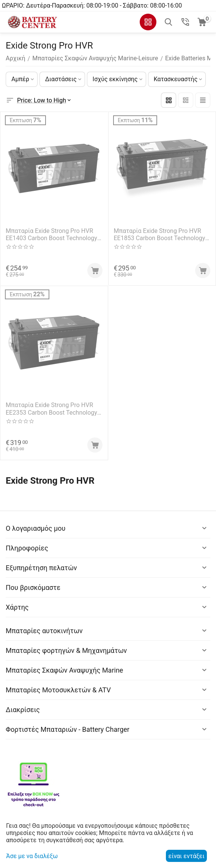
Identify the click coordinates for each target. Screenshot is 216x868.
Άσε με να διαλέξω (32, 856)
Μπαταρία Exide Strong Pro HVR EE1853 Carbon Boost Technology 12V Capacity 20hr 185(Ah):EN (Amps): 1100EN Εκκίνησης (160, 234)
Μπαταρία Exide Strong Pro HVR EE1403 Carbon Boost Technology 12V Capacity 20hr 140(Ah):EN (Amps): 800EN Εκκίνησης (51, 234)
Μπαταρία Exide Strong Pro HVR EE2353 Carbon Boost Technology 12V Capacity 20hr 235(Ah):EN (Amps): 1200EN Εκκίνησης (51, 409)
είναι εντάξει (187, 856)
